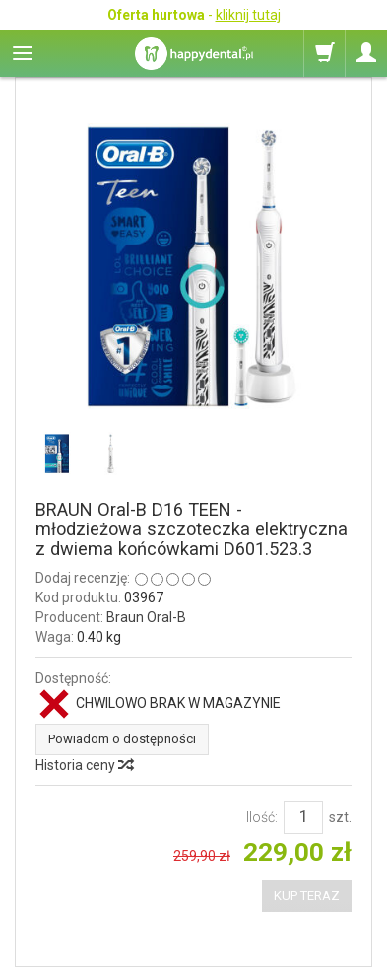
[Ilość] (303, 817)
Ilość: (262, 817)
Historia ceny (84, 765)
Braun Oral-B (146, 617)
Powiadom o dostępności (122, 739)
